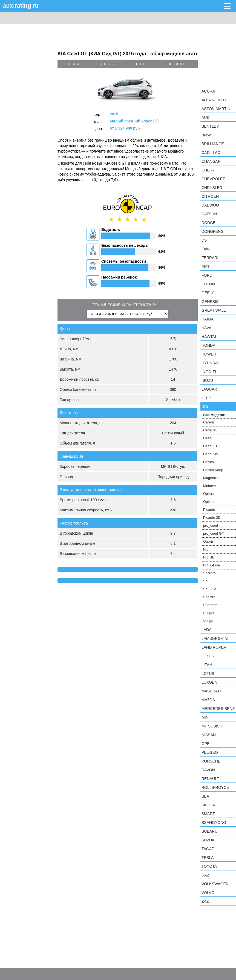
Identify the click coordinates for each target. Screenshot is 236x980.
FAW (206, 249)
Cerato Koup (213, 470)
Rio (206, 549)
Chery (208, 170)
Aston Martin (216, 109)
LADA (207, 630)
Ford (207, 275)
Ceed (207, 438)
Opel (207, 744)
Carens (209, 422)
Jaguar (209, 389)
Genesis (210, 302)
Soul (207, 581)
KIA (205, 407)
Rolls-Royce (215, 787)
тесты (73, 64)
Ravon (208, 770)
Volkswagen (215, 884)
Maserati (211, 691)
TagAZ (208, 849)
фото (141, 64)
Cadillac (211, 153)
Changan (211, 161)
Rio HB (209, 557)
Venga (208, 621)
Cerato (208, 462)
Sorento (209, 573)
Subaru (209, 831)
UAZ (205, 875)
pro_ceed (211, 525)
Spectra (209, 597)
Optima (209, 502)
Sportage (210, 605)
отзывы (108, 64)
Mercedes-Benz (218, 709)
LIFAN (207, 665)
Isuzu (207, 380)
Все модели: (214, 415)
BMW (206, 135)
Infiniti (209, 372)
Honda (208, 345)
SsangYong (214, 823)
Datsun (209, 214)
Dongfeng (213, 231)
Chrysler (212, 188)
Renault (210, 779)
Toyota (209, 866)
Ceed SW (211, 454)
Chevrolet (213, 179)
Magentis (210, 478)
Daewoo (210, 205)
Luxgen (209, 682)
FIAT (205, 267)
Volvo (208, 893)
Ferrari (210, 258)
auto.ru (21, 6)
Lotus (208, 674)
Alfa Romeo (214, 100)
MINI (206, 717)
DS (204, 240)
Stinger (209, 613)
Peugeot (211, 752)
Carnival (210, 430)
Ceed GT (210, 446)
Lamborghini (215, 638)
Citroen (210, 196)
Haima (208, 319)
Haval (208, 328)
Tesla (208, 858)
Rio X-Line (211, 565)
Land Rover (214, 647)
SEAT (206, 796)
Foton (208, 284)
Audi (206, 118)
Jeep (206, 398)
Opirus (208, 494)
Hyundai (210, 363)
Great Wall (214, 310)
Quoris (208, 541)
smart (208, 814)
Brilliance (213, 144)
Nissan (209, 735)
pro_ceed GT (214, 533)
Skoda (208, 805)
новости (176, 64)
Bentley (210, 126)
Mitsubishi (212, 726)
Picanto (209, 510)
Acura (208, 91)
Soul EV (210, 589)
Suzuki (208, 840)
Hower (209, 354)
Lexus (208, 656)
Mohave (209, 486)
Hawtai (209, 337)
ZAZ (205, 901)
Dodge (208, 223)
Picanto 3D (212, 518)
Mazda (208, 700)
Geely (208, 293)
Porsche (211, 761)
